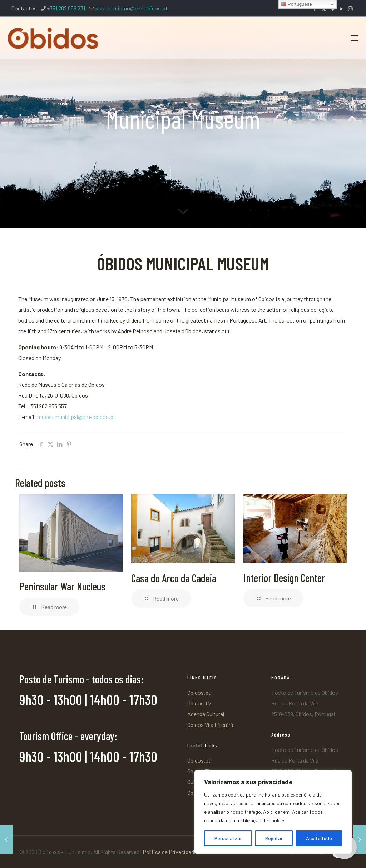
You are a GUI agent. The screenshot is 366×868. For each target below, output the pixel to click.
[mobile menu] (355, 38)
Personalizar (228, 838)
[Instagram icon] (350, 9)
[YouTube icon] (342, 9)
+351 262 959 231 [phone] (66, 8)
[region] (273, 812)
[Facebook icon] (315, 9)
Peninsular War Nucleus (62, 586)
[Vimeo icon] (333, 9)
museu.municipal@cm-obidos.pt (76, 417)
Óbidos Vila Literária (211, 725)
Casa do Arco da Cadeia (174, 578)
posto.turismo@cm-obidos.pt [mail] (131, 8)
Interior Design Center (284, 578)
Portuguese (296, 4)
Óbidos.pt (199, 692)
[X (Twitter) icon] (324, 9)
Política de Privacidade (170, 852)
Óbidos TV (199, 703)
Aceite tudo (319, 838)
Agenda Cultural (206, 714)
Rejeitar (274, 838)
